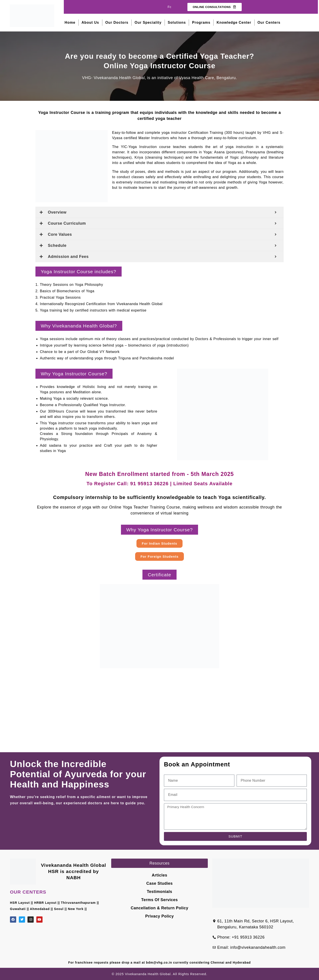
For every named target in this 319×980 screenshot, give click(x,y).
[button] (79, 272)
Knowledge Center (234, 22)
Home (70, 22)
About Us (90, 22)
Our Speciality (148, 22)
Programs (201, 22)
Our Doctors (117, 22)
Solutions (177, 22)
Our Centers (269, 22)
